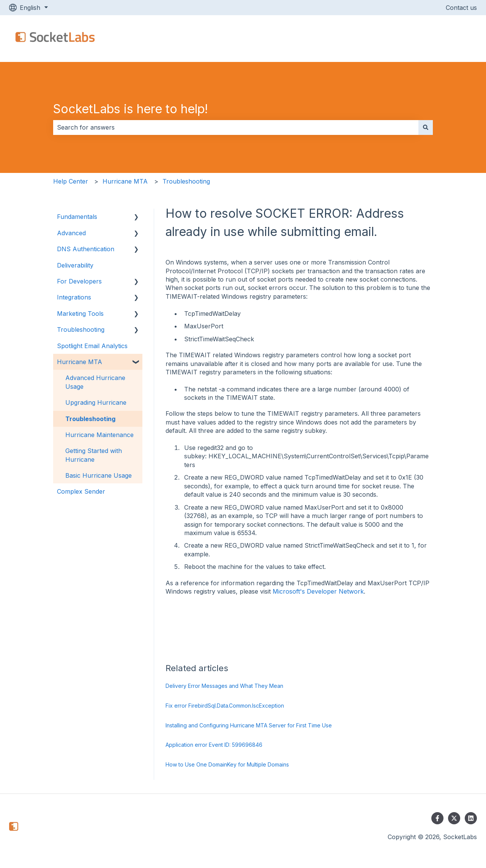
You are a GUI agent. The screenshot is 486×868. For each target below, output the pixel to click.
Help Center (71, 181)
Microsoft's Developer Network (318, 591)
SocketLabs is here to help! (131, 109)
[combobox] (236, 127)
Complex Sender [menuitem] (81, 491)
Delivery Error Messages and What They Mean (224, 686)
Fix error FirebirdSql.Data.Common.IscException (225, 706)
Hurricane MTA (125, 181)
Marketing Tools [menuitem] (80, 314)
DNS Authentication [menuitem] (86, 249)
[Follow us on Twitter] (454, 818)
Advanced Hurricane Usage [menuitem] (95, 382)
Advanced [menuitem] (71, 233)
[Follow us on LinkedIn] (471, 818)
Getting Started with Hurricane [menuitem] (94, 455)
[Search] (426, 127)
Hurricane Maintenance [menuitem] (99, 435)
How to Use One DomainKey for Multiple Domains (227, 764)
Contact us (461, 8)
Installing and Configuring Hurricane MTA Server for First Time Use (249, 725)
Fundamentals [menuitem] (77, 217)
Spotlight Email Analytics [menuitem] (92, 346)
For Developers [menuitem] (79, 281)
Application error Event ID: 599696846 (214, 745)
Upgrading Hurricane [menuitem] (96, 402)
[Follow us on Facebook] (437, 818)
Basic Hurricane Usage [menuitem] (99, 475)
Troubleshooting (186, 181)
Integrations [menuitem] (74, 297)
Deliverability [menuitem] (75, 265)
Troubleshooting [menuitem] (81, 329)
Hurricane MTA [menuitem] (80, 362)
